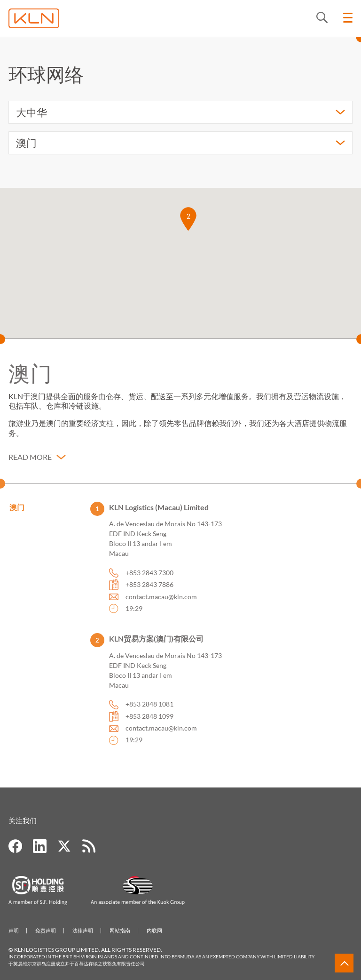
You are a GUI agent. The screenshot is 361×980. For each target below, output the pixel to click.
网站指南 (120, 930)
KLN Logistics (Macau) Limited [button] (159, 514)
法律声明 (83, 930)
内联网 (154, 930)
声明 (14, 930)
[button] (188, 219)
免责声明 (46, 930)
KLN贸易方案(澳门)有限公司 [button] (156, 646)
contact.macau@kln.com (161, 603)
